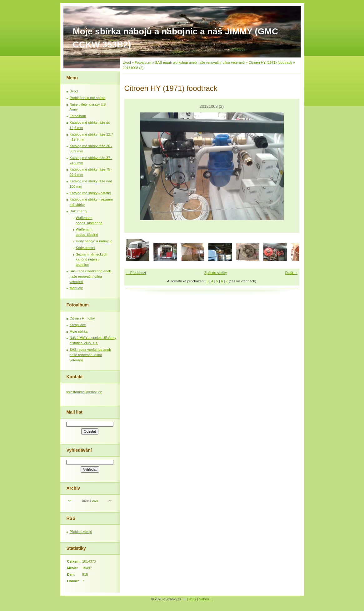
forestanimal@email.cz (84, 392)
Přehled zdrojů (81, 532)
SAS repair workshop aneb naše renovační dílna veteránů (200, 62)
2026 (95, 501)
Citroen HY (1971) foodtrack (270, 62)
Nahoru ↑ (206, 599)
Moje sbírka (79, 331)
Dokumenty (79, 211)
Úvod (127, 62)
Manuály (76, 288)
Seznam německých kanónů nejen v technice (92, 260)
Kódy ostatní (86, 248)
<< (70, 501)
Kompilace (78, 325)
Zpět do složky (216, 273)
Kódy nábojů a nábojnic (94, 241)
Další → (292, 273)
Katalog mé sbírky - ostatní (90, 193)
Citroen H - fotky (82, 318)
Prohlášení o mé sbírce (88, 98)
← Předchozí (136, 273)
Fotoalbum (143, 62)
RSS (192, 599)
